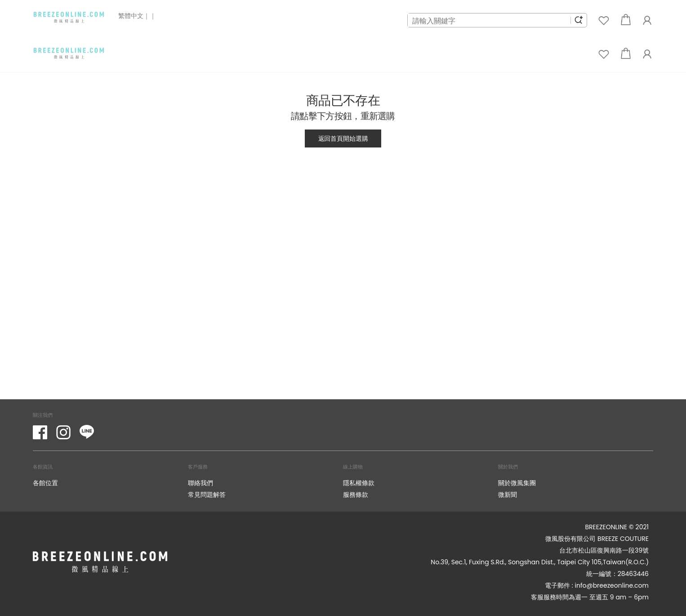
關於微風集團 (517, 483)
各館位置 (45, 483)
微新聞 (508, 494)
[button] (626, 20)
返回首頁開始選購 (343, 138)
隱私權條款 (359, 483)
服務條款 (356, 494)
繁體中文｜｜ (137, 16)
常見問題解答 (207, 494)
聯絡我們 (200, 483)
